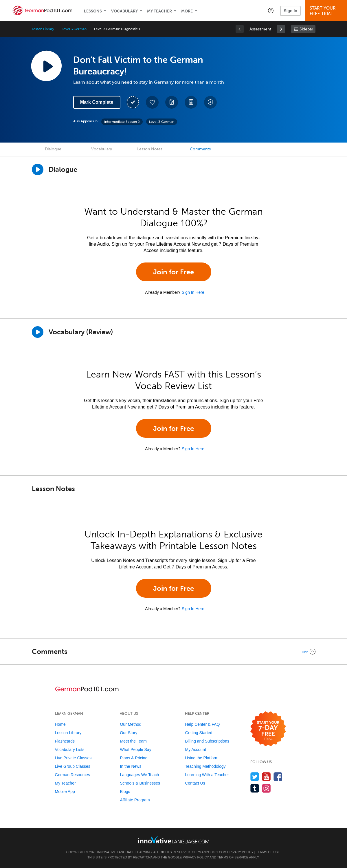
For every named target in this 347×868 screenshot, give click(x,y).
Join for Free (173, 272)
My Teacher (159, 11)
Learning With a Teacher (207, 775)
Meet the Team (133, 741)
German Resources (72, 775)
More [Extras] (187, 11)
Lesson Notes (150, 149)
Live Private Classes (73, 758)
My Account (195, 750)
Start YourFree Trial (327, 11)
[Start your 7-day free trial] (268, 729)
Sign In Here (193, 292)
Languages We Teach (139, 775)
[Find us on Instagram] (266, 788)
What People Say (135, 750)
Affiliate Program (135, 800)
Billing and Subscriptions (207, 741)
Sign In (290, 11)
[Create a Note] (172, 102)
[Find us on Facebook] (278, 777)
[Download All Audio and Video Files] (210, 102)
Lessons (93, 11)
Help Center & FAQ (202, 724)
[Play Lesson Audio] (46, 66)
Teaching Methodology (205, 766)
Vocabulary (124, 11)
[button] (271, 10)
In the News (131, 766)
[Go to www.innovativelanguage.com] (174, 840)
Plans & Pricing (134, 758)
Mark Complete (97, 102)
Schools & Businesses (140, 783)
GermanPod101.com (209, 852)
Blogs (125, 792)
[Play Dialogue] (38, 169)
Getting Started (199, 733)
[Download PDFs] (191, 102)
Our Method (131, 724)
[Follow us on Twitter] (255, 777)
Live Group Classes (73, 766)
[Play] (38, 332)
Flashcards (65, 741)
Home (60, 724)
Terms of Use (268, 852)
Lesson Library (43, 29)
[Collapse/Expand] (174, 652)
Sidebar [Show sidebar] (306, 29)
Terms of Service (233, 857)
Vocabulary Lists (70, 750)
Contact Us (195, 783)
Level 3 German (74, 29)
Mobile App (65, 792)
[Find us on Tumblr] (255, 788)
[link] (281, 29)
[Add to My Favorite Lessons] (152, 102)
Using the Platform (202, 758)
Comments (200, 149)
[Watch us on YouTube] (266, 777)
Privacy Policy (240, 852)
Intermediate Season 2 (122, 122)
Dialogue (53, 149)
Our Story (128, 733)
